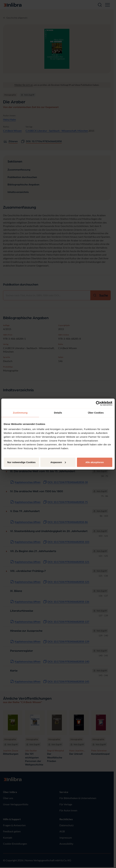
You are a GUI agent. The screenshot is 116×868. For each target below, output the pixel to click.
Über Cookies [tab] (96, 413)
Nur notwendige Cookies (21, 462)
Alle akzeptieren (95, 462)
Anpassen (58, 462)
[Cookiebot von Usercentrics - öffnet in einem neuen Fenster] (98, 403)
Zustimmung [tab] (20, 413)
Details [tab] (58, 413)
